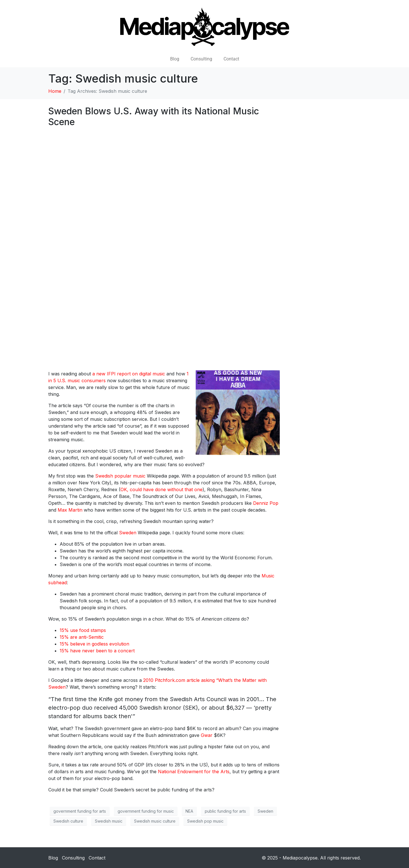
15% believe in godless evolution (94, 644)
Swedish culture (68, 821)
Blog (175, 59)
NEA (189, 811)
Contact (231, 59)
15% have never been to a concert (97, 651)
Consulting (201, 59)
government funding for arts (80, 811)
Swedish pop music (205, 821)
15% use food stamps (83, 630)
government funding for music (146, 811)
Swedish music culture (155, 821)
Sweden (128, 533)
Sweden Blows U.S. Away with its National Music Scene (154, 116)
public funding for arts (225, 811)
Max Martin (70, 510)
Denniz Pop (266, 503)
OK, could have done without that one (161, 489)
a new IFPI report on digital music (129, 374)
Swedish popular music (120, 476)
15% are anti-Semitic (82, 637)
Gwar (207, 735)
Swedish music (109, 821)
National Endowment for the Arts (194, 772)
